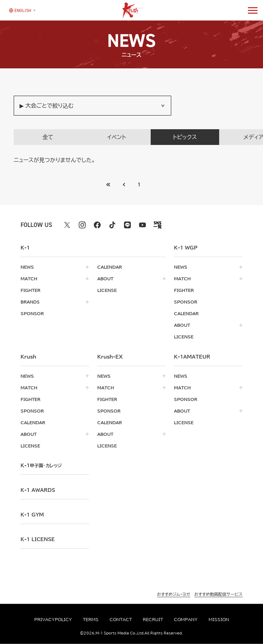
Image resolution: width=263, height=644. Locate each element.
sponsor (32, 313)
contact (121, 619)
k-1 (41, 466)
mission (219, 619)
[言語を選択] (20, 10)
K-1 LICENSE (38, 539)
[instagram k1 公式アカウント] (82, 225)
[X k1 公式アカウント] (67, 225)
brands (30, 302)
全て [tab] (48, 137)
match (29, 279)
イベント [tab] (117, 137)
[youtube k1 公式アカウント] (142, 225)
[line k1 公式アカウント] (127, 225)
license (107, 290)
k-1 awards (38, 490)
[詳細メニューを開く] (253, 10)
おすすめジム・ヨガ (173, 594)
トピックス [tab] (185, 137)
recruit (153, 619)
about (105, 279)
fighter (30, 290)
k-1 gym (32, 515)
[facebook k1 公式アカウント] (97, 225)
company (186, 619)
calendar (110, 267)
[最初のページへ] (124, 185)
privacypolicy (53, 619)
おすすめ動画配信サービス (218, 594)
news (27, 267)
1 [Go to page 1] (139, 184)
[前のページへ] (109, 185)
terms (91, 619)
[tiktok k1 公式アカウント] (112, 225)
